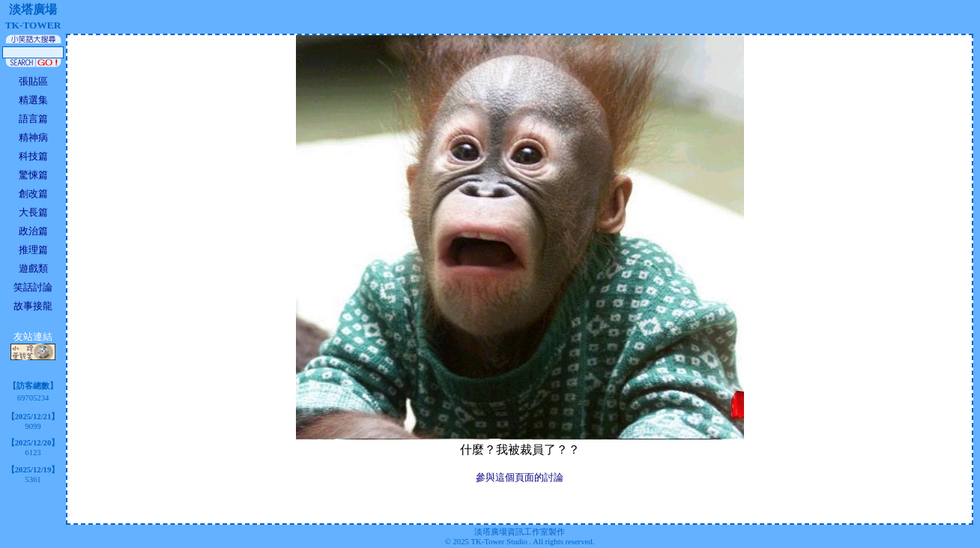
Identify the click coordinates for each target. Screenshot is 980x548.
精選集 (33, 100)
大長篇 (33, 212)
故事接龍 (33, 306)
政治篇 (33, 231)
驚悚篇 (33, 175)
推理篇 (33, 250)
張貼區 (33, 81)
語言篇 (33, 119)
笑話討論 (33, 287)
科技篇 (33, 156)
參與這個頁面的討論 (520, 477)
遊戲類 (33, 268)
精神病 (33, 137)
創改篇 (33, 194)
